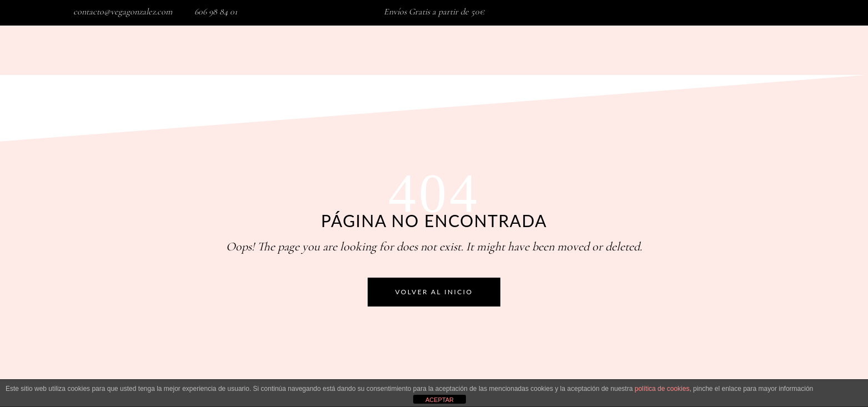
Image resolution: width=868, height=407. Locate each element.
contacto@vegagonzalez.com (123, 12)
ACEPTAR (440, 400)
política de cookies (662, 389)
